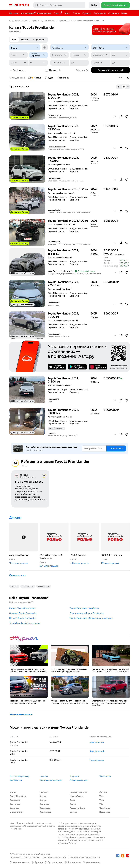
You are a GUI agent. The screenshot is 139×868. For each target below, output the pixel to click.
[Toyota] (25, 47)
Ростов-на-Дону (77, 808)
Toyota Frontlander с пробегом (84, 608)
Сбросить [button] (82, 70)
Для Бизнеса (16, 780)
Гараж (124, 13)
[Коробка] (38, 55)
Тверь (102, 796)
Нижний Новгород (79, 792)
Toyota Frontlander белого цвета (25, 623)
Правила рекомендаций (54, 857)
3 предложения (97, 742)
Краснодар (45, 808)
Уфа (101, 804)
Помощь (44, 776)
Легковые (14, 13)
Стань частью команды (50, 780)
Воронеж (14, 808)
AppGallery (98, 367)
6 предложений (97, 751)
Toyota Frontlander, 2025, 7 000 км (63, 315)
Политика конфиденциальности (84, 857)
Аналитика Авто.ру (79, 780)
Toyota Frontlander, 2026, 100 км (68, 189)
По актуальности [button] (19, 87)
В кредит (14, 586)
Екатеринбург (17, 812)
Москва (13, 792)
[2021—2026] (111, 47)
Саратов (103, 792)
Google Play (77, 367)
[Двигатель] (60, 55)
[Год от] (19, 63)
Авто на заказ (28, 13)
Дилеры (15, 518)
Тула (102, 800)
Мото (67, 13)
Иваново (44, 792)
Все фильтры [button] (17, 70)
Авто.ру (22, 5)
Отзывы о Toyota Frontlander (23, 613)
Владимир (15, 800)
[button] (128, 78)
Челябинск (105, 808)
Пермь (73, 804)
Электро (58, 13)
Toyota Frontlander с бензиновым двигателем (91, 618)
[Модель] (70, 47)
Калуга (43, 800)
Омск (72, 800)
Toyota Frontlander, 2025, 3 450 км (63, 159)
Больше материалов (21, 714)
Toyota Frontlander (48, 21)
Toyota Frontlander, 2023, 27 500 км (63, 284)
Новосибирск (76, 796)
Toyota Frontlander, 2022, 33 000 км (63, 411)
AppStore (57, 367)
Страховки (113, 13)
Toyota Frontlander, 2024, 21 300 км (63, 380)
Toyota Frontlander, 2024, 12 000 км (63, 96)
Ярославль (105, 812)
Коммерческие (44, 13)
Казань (43, 796)
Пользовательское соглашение (25, 857)
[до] (120, 55)
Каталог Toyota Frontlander (22, 608)
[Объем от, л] (101, 55)
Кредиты (87, 13)
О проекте (74, 776)
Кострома (44, 804)
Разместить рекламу (20, 776)
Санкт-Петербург (18, 796)
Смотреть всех (17, 575)
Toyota (34, 21)
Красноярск (45, 812)
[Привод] (79, 55)
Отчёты (76, 13)
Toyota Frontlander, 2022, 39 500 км (63, 128)
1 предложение (97, 760)
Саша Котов (105, 776)
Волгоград (15, 804)
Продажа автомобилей (19, 21)
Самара (73, 812)
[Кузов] (18, 55)
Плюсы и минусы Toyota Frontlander (87, 613)
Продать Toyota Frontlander (22, 618)
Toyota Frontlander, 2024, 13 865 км (63, 252)
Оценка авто (100, 13)
